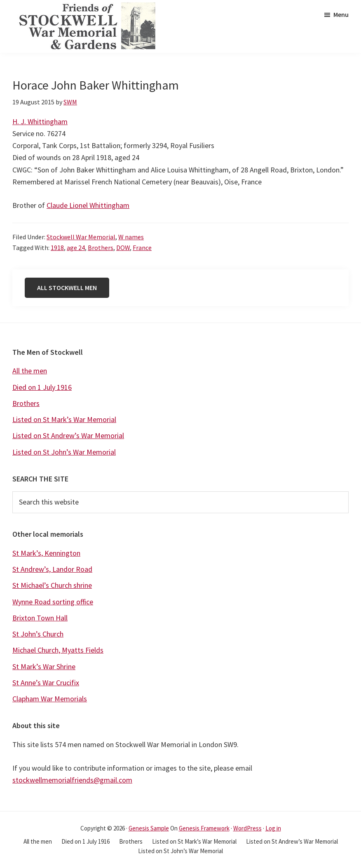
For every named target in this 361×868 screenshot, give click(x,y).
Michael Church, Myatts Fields (58, 650)
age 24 (76, 248)
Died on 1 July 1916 (42, 387)
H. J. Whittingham (40, 121)
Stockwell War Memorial (81, 237)
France (142, 248)
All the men (30, 371)
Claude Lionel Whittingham (88, 205)
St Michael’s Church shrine (52, 585)
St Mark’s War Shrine (44, 666)
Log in (273, 828)
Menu (341, 14)
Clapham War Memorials (50, 699)
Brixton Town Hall (40, 618)
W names (131, 237)
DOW (123, 248)
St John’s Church (38, 634)
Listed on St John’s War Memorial (64, 452)
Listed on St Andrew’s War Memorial (68, 435)
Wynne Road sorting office (53, 602)
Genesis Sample (149, 828)
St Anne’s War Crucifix (46, 683)
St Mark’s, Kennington (46, 553)
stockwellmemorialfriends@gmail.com (72, 780)
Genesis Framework (204, 828)
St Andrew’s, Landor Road (52, 569)
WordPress (247, 828)
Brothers (101, 248)
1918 (57, 248)
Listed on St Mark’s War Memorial (64, 419)
